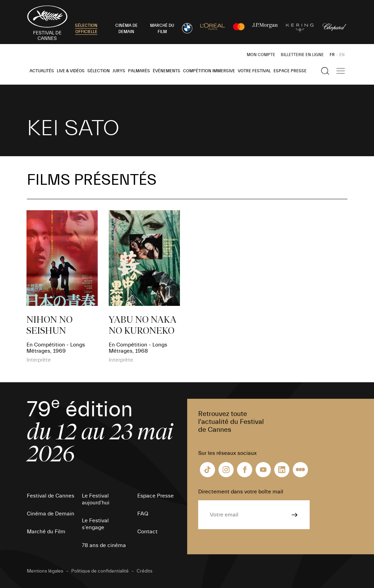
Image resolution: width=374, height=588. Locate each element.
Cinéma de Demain (51, 514)
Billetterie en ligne (302, 55)
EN (342, 55)
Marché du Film (46, 532)
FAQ (143, 514)
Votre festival (254, 71)
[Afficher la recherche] (325, 71)
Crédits (145, 571)
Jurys (119, 71)
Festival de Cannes (51, 496)
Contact (147, 532)
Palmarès (139, 71)
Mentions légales (45, 571)
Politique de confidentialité (100, 571)
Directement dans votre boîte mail (241, 492)
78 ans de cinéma (104, 545)
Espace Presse (290, 71)
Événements (167, 71)
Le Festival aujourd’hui (96, 499)
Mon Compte (261, 55)
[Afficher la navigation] (341, 71)
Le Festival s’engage (95, 524)
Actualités (42, 71)
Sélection (99, 71)
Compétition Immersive (209, 71)
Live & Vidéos (71, 71)
